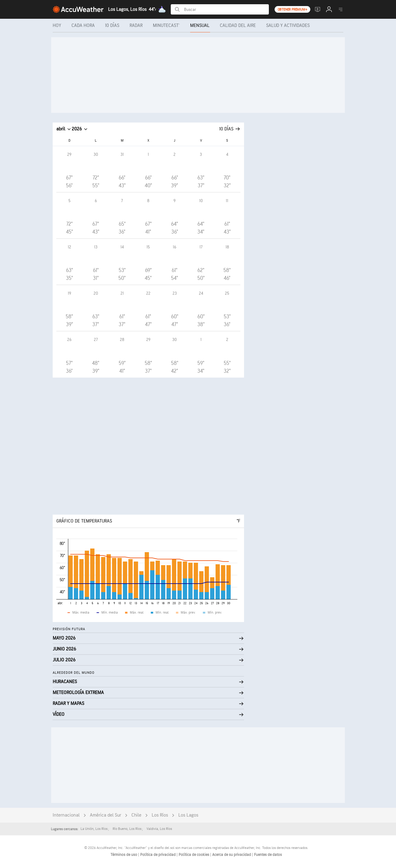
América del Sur (106, 815)
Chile (136, 815)
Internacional (66, 815)
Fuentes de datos (268, 855)
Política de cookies (194, 855)
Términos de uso (124, 855)
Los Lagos (188, 815)
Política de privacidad (158, 855)
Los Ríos (160, 815)
